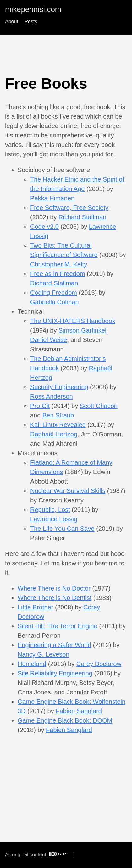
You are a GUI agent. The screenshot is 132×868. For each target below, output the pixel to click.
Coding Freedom (54, 293)
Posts (31, 22)
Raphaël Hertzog (54, 434)
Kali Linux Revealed (58, 425)
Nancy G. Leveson (44, 654)
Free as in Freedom (58, 274)
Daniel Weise (49, 340)
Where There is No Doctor (54, 588)
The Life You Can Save (62, 529)
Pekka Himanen (52, 198)
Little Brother (35, 607)
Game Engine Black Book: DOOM (65, 720)
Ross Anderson (52, 396)
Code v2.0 (44, 227)
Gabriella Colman (55, 302)
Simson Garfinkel (82, 330)
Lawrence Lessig (54, 519)
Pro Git (40, 406)
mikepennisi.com (33, 9)
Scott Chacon (99, 406)
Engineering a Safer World (54, 645)
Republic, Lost (50, 510)
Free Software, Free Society (69, 208)
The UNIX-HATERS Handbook (73, 321)
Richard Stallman (82, 217)
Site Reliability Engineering (55, 673)
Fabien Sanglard (79, 711)
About (12, 22)
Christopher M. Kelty (59, 264)
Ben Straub (58, 415)
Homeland (32, 664)
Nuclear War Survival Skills (68, 491)
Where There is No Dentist (55, 598)
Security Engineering (59, 387)
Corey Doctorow (99, 664)
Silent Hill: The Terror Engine (58, 626)
